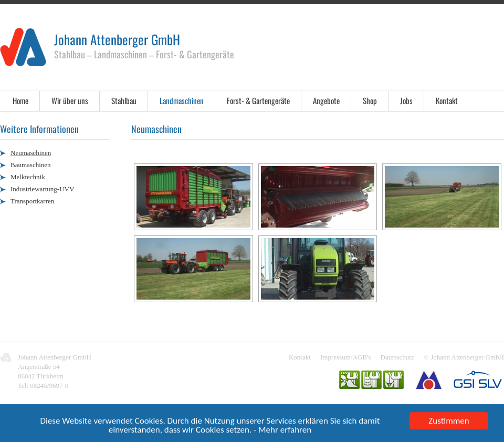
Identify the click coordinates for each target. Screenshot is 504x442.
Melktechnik (28, 177)
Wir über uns (70, 100)
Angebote (326, 100)
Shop (370, 100)
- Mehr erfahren (282, 431)
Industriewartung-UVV (42, 189)
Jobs (406, 100)
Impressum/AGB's (345, 357)
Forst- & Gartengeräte (258, 100)
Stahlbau (124, 100)
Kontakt (447, 100)
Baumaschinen (31, 165)
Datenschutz (397, 357)
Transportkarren (32, 201)
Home (20, 100)
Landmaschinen (182, 100)
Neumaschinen (31, 153)
